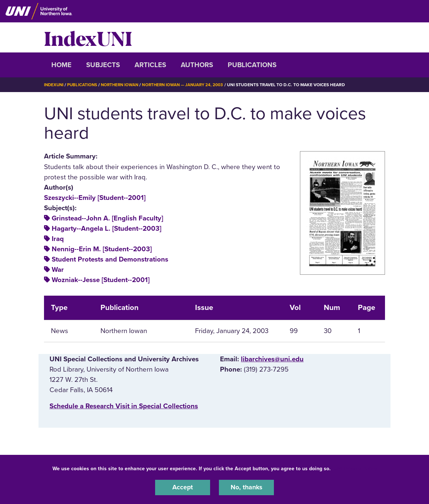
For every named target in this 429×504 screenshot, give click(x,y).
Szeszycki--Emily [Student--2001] (95, 197)
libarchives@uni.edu (272, 359)
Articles (150, 65)
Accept (183, 487)
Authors (197, 65)
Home (61, 65)
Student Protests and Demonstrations (110, 259)
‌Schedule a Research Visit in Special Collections (124, 406)
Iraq (58, 239)
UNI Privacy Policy (355, 468)
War (58, 270)
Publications (252, 65)
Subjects (103, 65)
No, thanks (246, 487)
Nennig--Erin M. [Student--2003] (102, 249)
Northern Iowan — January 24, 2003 (189, 85)
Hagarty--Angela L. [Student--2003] (107, 228)
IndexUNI (88, 37)
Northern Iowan (123, 85)
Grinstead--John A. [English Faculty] (107, 218)
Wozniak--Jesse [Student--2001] (101, 280)
